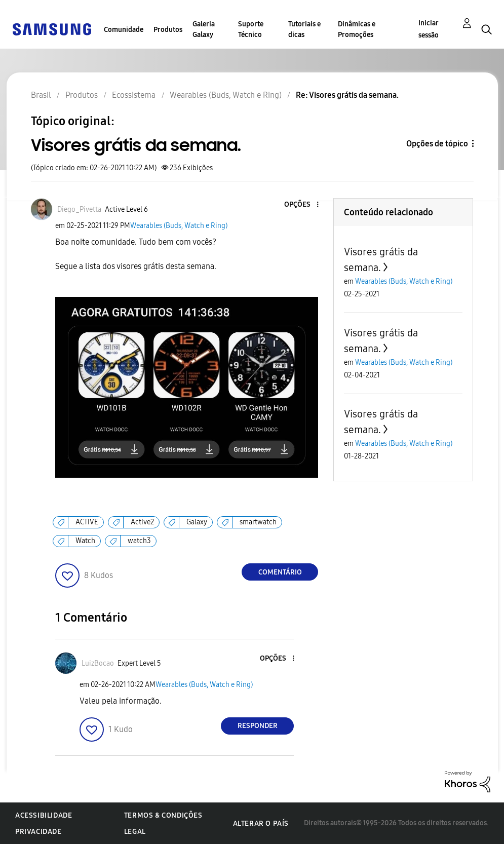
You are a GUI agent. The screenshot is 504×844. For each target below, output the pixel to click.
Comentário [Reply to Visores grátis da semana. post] (280, 572)
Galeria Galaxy (204, 29)
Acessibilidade (44, 815)
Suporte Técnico (251, 29)
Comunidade (124, 30)
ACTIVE (87, 522)
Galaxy (197, 522)
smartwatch (258, 522)
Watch (85, 541)
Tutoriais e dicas (304, 29)
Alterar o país (261, 823)
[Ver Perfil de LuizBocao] (98, 663)
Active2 (142, 522)
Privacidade (38, 832)
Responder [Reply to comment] (258, 726)
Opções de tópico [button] (437, 144)
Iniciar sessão (429, 29)
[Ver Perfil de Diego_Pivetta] (79, 209)
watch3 (139, 541)
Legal (135, 832)
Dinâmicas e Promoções (357, 29)
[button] (301, 205)
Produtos (168, 30)
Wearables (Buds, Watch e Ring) (179, 226)
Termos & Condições (163, 815)
